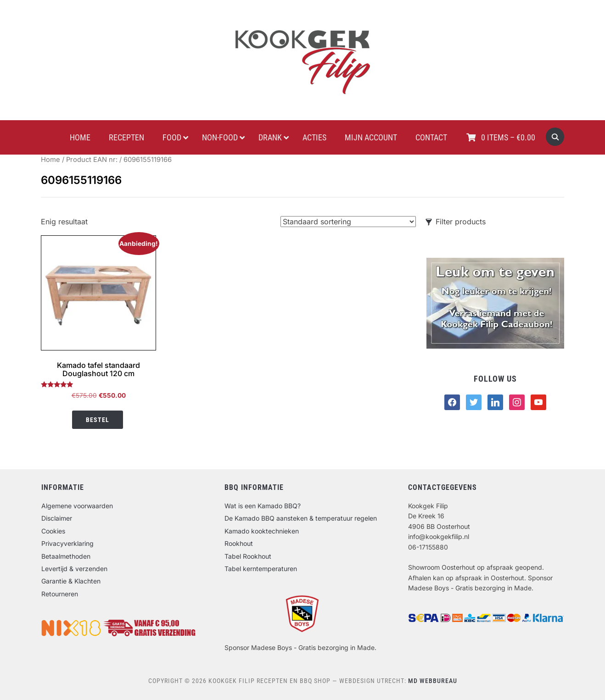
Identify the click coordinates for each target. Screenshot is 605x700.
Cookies (53, 531)
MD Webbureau (433, 681)
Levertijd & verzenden (74, 569)
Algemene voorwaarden (77, 506)
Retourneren (60, 594)
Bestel (98, 420)
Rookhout (239, 543)
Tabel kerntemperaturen (261, 569)
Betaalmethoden (66, 556)
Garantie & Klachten (71, 581)
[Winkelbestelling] (348, 222)
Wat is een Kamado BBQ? (263, 506)
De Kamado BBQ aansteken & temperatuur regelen (301, 518)
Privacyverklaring (67, 543)
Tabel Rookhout (248, 556)
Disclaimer (57, 518)
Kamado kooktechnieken (262, 531)
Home (50, 160)
